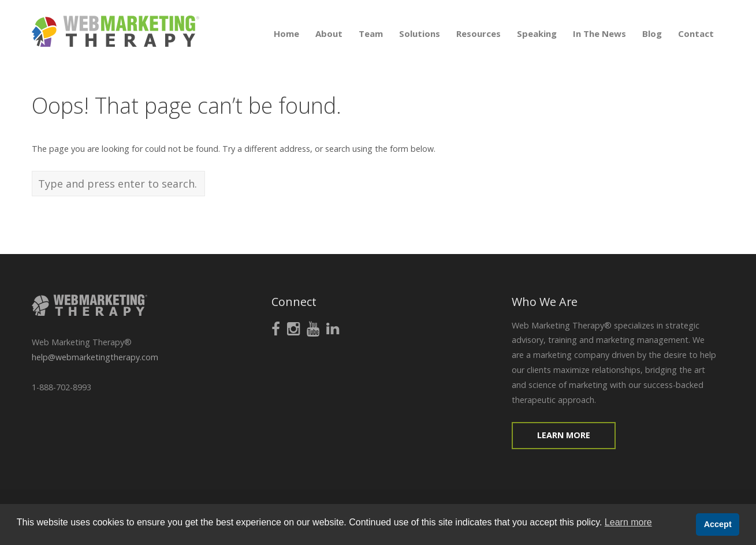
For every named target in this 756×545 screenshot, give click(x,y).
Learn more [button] (628, 522)
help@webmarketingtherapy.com (95, 357)
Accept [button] (718, 524)
